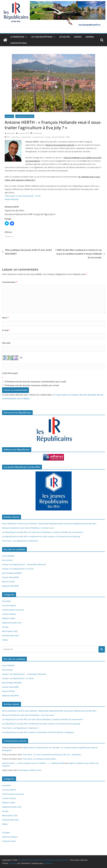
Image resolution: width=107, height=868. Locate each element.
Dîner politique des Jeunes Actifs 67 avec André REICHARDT (27, 252)
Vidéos (5, 640)
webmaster (11, 133)
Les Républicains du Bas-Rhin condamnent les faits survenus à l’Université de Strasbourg (41, 536)
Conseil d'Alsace (9, 614)
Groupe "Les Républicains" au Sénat (18, 569)
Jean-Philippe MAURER (12, 573)
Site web (6, 343)
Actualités (65, 37)
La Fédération (17, 37)
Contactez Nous (19, 43)
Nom (5, 318)
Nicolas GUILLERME (10, 577)
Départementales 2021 (12, 623)
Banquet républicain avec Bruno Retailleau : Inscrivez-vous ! (28, 528)
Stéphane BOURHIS (10, 586)
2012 (9, 137)
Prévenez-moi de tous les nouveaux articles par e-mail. (32, 385)
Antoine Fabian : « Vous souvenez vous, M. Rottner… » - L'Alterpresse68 (33, 763)
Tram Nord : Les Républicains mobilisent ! (20, 541)
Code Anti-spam (10, 373)
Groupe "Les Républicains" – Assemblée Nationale (24, 564)
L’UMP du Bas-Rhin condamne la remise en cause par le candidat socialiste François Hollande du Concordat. (80, 254)
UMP (68, 137)
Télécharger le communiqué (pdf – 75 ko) (23, 196)
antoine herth (26, 137)
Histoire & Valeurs (10, 837)
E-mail (6, 330)
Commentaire (10, 282)
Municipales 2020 (10, 631)
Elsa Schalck (7, 560)
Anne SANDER (8, 556)
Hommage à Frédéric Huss (30, 770)
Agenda (78, 37)
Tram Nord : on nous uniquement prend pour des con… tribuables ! (52, 755)
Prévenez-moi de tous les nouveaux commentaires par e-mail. (36, 382)
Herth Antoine (12, 199)
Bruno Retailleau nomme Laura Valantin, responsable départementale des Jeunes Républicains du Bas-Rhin (49, 524)
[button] (26, 37)
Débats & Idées (9, 618)
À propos (6, 833)
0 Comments (36, 133)
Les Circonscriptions (42, 37)
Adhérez (90, 37)
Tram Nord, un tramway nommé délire (39, 759)
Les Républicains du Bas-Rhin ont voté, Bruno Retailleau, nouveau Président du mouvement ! (43, 532)
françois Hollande (58, 137)
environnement (38, 137)
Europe (5, 627)
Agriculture (16, 137)
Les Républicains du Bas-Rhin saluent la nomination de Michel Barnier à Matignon (38, 732)
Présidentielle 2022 (10, 636)
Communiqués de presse (25, 116)
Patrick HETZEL (8, 582)
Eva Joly (48, 137)
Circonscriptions (9, 605)
